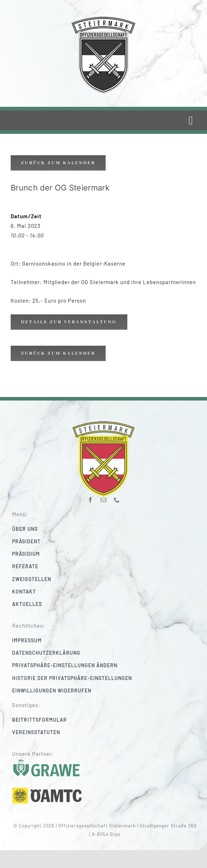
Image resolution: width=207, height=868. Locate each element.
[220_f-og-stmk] (103, 17)
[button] (108, 665)
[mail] (104, 496)
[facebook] (91, 496)
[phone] (117, 496)
